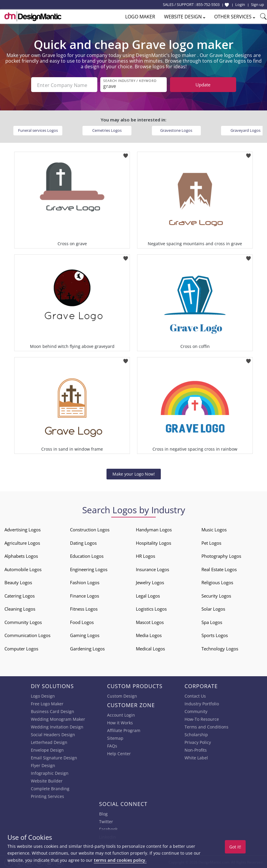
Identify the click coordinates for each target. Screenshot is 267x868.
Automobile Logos (23, 569)
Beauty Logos (18, 582)
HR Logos (146, 555)
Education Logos (87, 555)
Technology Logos (220, 648)
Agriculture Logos (22, 542)
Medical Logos (150, 648)
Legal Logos (148, 595)
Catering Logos (20, 595)
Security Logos (216, 595)
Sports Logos (215, 635)
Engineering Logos (89, 569)
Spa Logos (212, 622)
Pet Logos (211, 542)
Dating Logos (83, 542)
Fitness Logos (84, 608)
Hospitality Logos (154, 542)
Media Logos (149, 635)
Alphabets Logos (21, 555)
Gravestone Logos (176, 130)
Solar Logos (213, 608)
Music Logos (214, 529)
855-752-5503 (208, 4)
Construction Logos (90, 529)
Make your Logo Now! (134, 473)
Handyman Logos (154, 529)
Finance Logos (85, 595)
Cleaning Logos (20, 608)
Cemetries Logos (107, 130)
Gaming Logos (85, 635)
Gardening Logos (87, 648)
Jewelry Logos (150, 582)
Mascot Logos (150, 622)
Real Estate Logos (219, 569)
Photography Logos (221, 555)
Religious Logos (217, 582)
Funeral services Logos (38, 130)
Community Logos (23, 622)
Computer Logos (21, 648)
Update (203, 85)
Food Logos (82, 622)
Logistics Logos (151, 608)
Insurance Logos (152, 569)
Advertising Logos (23, 529)
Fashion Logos (85, 582)
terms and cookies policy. (120, 860)
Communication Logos (27, 635)
